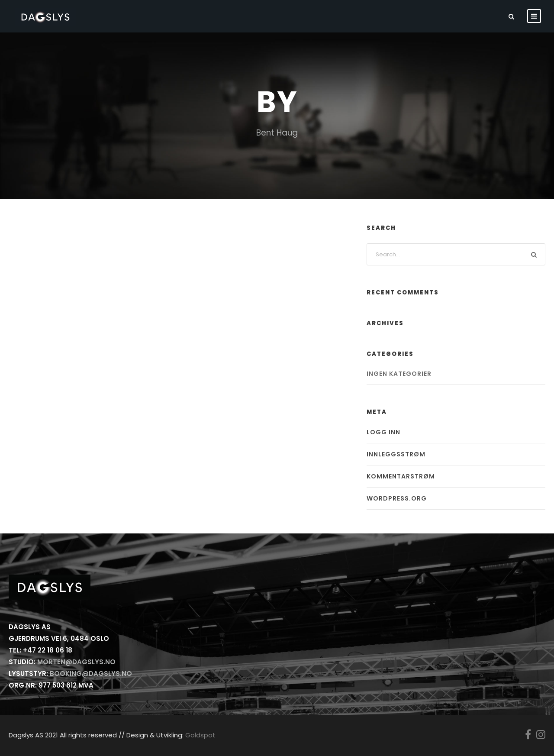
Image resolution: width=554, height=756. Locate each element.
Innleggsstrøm (396, 454)
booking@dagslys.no (91, 674)
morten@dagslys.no (76, 662)
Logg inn (383, 432)
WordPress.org (397, 498)
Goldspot (200, 735)
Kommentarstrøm (401, 476)
